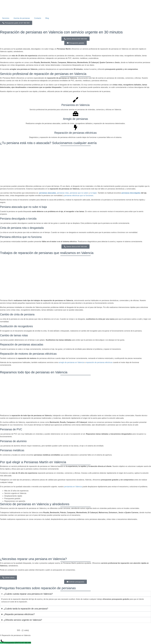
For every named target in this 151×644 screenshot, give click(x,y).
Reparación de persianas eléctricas (75, 133)
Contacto (38, 18)
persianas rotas (63, 193)
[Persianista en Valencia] (76, 100)
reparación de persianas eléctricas (99, 362)
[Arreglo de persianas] (76, 114)
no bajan (93, 193)
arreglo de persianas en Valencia (71, 362)
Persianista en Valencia (75, 105)
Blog (47, 18)
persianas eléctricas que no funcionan (79, 196)
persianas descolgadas (131, 193)
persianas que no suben (79, 193)
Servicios (6, 18)
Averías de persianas (22, 18)
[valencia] (75, 538)
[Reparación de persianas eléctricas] (76, 128)
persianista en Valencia (73, 487)
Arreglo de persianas (75, 119)
